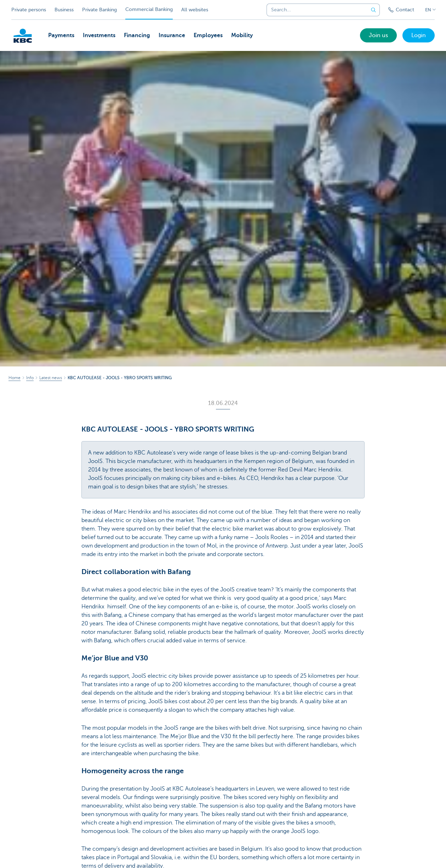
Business (64, 10)
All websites (195, 10)
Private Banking (99, 10)
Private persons (29, 10)
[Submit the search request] (373, 10)
